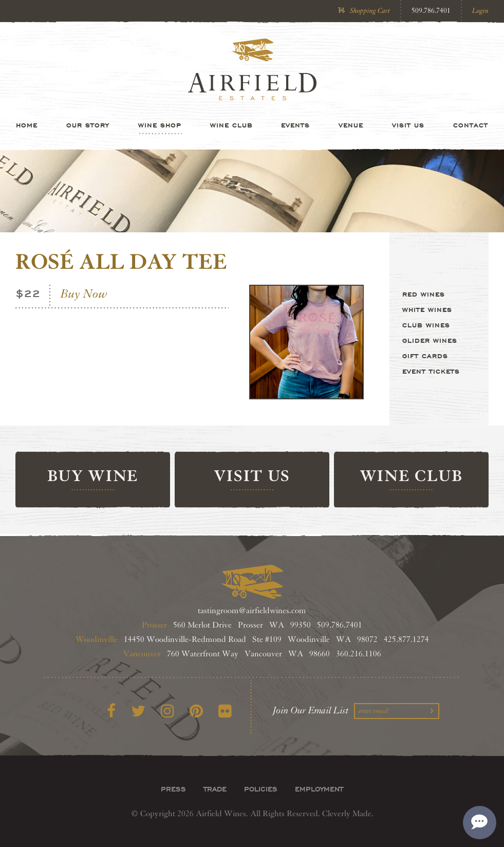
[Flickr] (225, 712)
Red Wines (424, 294)
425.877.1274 (406, 640)
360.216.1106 (359, 654)
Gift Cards (425, 356)
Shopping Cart (370, 11)
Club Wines (426, 325)
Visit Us (408, 125)
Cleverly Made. (348, 814)
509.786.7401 (431, 11)
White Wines (427, 309)
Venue (351, 125)
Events (295, 125)
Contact (471, 125)
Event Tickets (431, 371)
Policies (261, 789)
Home (27, 125)
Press (173, 789)
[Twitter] (138, 712)
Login (480, 11)
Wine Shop (160, 125)
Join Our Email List (311, 710)
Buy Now (84, 294)
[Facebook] (111, 712)
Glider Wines (430, 340)
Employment (319, 789)
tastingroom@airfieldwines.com (252, 611)
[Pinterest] (196, 712)
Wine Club (231, 125)
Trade (215, 789)
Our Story (88, 125)
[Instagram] (167, 712)
